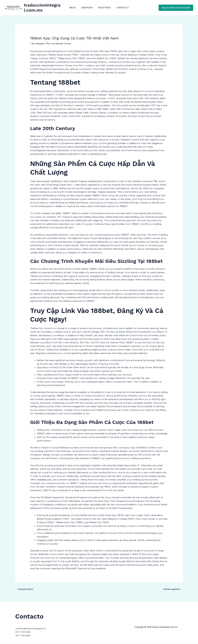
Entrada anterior (26, 589)
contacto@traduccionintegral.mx (32, 629)
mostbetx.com (45, 480)
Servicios (86, 8)
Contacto (124, 8)
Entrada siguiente (172, 589)
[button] (176, 8)
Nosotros (105, 8)
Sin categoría (39, 43)
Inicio (71, 8)
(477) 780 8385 (24, 636)
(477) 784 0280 (24, 632)
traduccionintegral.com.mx (41, 8)
